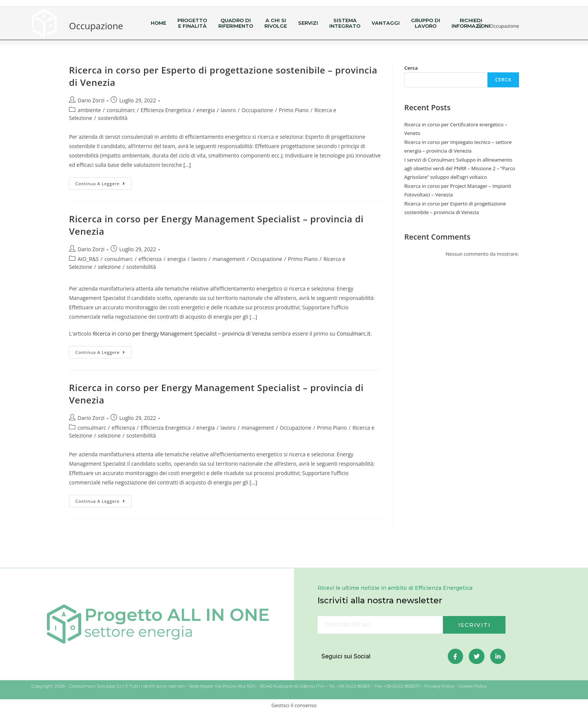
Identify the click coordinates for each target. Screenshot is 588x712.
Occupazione (257, 110)
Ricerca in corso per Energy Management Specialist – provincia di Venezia (182, 334)
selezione (109, 267)
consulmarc (121, 110)
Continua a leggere (103, 182)
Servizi (308, 23)
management (229, 259)
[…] (186, 165)
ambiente (89, 110)
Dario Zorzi (91, 100)
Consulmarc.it (354, 334)
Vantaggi (386, 23)
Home (158, 23)
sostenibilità (113, 118)
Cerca (411, 68)
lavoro (228, 110)
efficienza (150, 259)
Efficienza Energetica (166, 110)
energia (206, 110)
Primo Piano (294, 110)
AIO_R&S (88, 259)
